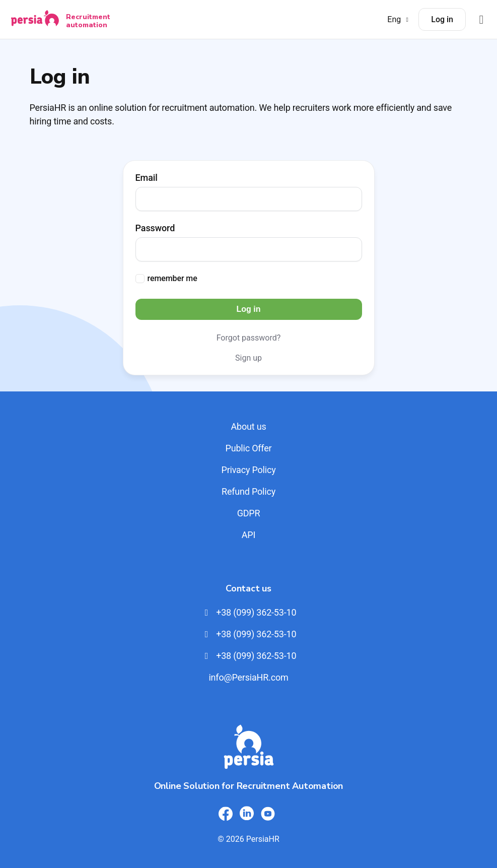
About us (248, 426)
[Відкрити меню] (481, 19)
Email (147, 178)
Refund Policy (248, 491)
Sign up (248, 358)
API (248, 535)
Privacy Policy (248, 470)
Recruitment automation (88, 21)
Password (155, 228)
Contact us (248, 588)
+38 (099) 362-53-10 (249, 612)
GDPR (249, 513)
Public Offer (249, 448)
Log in (442, 19)
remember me (172, 278)
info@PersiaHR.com (248, 677)
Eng (399, 19)
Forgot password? (249, 338)
